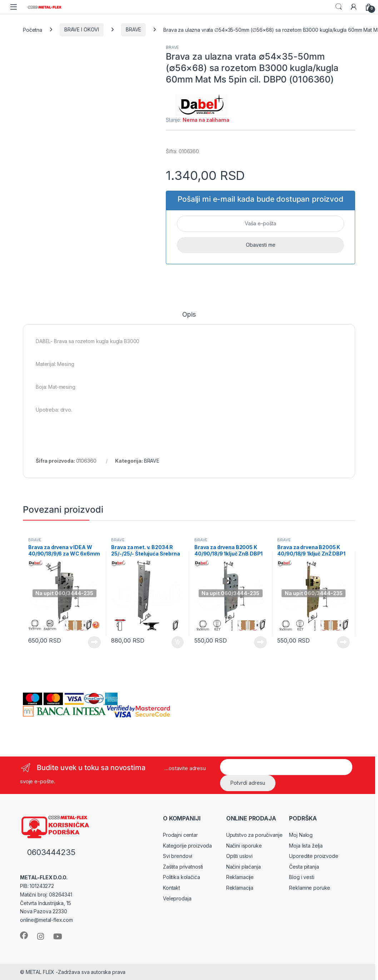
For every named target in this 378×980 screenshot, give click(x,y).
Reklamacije (240, 877)
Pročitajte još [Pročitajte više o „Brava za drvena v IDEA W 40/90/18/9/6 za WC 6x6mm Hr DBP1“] (94, 642)
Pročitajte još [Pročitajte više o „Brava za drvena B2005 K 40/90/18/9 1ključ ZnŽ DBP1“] (343, 642)
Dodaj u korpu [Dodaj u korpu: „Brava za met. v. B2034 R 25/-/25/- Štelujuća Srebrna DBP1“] (178, 642)
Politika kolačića (181, 877)
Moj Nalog (301, 835)
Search (339, 7)
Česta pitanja (304, 867)
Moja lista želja (306, 846)
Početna (33, 29)
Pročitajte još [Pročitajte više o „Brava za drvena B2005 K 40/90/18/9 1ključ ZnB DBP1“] (260, 642)
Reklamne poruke (310, 888)
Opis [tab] (189, 315)
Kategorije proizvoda (187, 846)
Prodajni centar (180, 835)
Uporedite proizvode (314, 856)
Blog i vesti (302, 877)
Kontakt (171, 888)
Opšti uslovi (239, 856)
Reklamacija (240, 888)
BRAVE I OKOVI (82, 29)
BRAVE (133, 29)
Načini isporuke (244, 846)
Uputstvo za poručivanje (254, 835)
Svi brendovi (178, 856)
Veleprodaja (177, 898)
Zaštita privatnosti (183, 867)
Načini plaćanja (243, 867)
